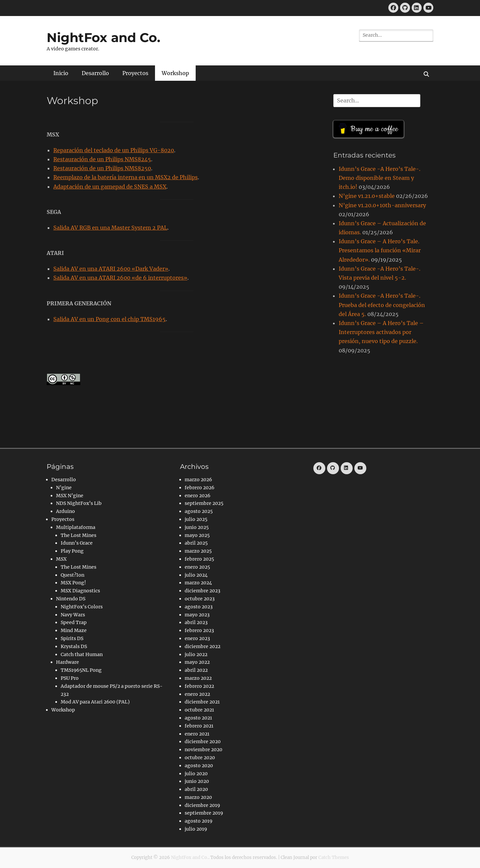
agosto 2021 (198, 718)
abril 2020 (196, 789)
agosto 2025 (199, 511)
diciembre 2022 (202, 646)
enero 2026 (197, 496)
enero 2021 (197, 734)
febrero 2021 (199, 726)
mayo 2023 (197, 615)
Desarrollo (95, 73)
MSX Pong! (73, 583)
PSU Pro (70, 678)
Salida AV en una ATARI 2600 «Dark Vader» (111, 269)
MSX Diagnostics (80, 591)
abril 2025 (196, 543)
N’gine (64, 488)
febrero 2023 (199, 630)
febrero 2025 (199, 559)
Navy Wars (73, 615)
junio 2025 (197, 527)
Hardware (67, 662)
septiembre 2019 (204, 813)
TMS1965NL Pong (81, 670)
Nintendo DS (71, 599)
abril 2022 (196, 670)
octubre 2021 (199, 710)
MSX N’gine (70, 496)
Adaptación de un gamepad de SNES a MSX (110, 187)
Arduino (65, 511)
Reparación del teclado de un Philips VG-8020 (114, 150)
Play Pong (72, 551)
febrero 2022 (199, 686)
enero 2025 (197, 567)
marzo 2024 (198, 583)
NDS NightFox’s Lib (79, 503)
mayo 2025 (197, 535)
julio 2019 (196, 829)
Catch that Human (82, 654)
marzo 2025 (198, 551)
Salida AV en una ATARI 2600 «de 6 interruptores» (120, 278)
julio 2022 (196, 654)
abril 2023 (196, 622)
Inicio (61, 73)
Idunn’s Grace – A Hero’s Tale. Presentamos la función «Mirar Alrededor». (380, 250)
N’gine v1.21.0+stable (367, 196)
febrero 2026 (199, 488)
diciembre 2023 (202, 591)
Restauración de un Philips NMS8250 (102, 168)
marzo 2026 (198, 480)
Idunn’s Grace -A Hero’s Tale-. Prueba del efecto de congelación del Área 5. (382, 305)
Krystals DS (74, 646)
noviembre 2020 (203, 750)
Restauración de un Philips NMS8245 (102, 159)
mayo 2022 (197, 662)
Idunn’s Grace (77, 543)
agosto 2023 (199, 607)
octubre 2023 (200, 599)
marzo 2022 (198, 678)
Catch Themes (334, 857)
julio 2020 (196, 774)
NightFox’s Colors (82, 607)
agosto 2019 (198, 821)
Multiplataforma (76, 527)
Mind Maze (74, 630)
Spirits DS (72, 638)
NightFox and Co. (103, 38)
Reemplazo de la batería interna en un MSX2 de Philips (125, 177)
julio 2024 (196, 575)
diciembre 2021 (202, 702)
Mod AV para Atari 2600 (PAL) (95, 702)
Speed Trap (74, 622)
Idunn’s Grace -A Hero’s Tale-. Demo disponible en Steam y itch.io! (379, 178)
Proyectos (135, 73)
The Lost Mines (78, 535)
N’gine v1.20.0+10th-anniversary (382, 205)
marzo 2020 (198, 797)
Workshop (175, 73)
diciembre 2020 (203, 742)
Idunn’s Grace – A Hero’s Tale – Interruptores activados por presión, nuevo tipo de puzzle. (381, 332)
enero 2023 (197, 638)
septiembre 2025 (204, 503)
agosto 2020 (199, 766)
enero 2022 (197, 694)
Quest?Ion (72, 575)
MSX (61, 559)
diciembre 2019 (202, 805)
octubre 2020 (200, 758)
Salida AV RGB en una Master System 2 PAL (110, 228)
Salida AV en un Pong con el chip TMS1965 (109, 319)
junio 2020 (197, 781)
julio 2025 (196, 519)
